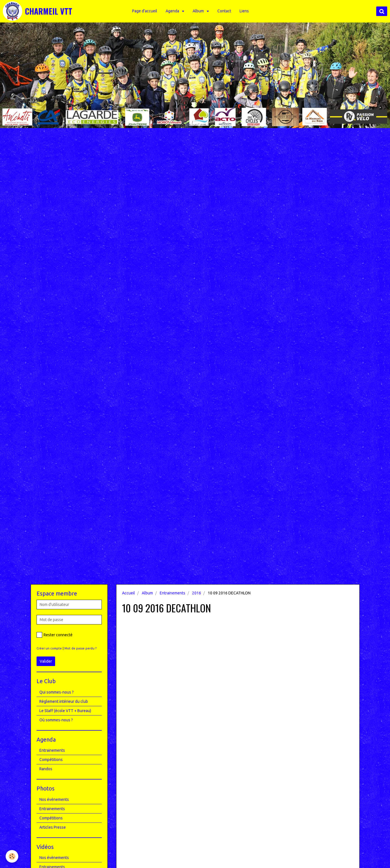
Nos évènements (54, 858)
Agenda (174, 11)
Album (200, 11)
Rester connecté (55, 635)
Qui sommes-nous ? (57, 692)
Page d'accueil (146, 11)
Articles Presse (53, 827)
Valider (46, 661)
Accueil (129, 593)
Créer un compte (49, 648)
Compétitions (51, 760)
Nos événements (54, 799)
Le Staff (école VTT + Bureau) (65, 711)
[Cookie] (12, 856)
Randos (46, 769)
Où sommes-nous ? (56, 720)
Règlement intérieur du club (64, 701)
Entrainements (173, 593)
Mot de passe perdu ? (80, 648)
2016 (197, 593)
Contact (226, 11)
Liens (246, 11)
